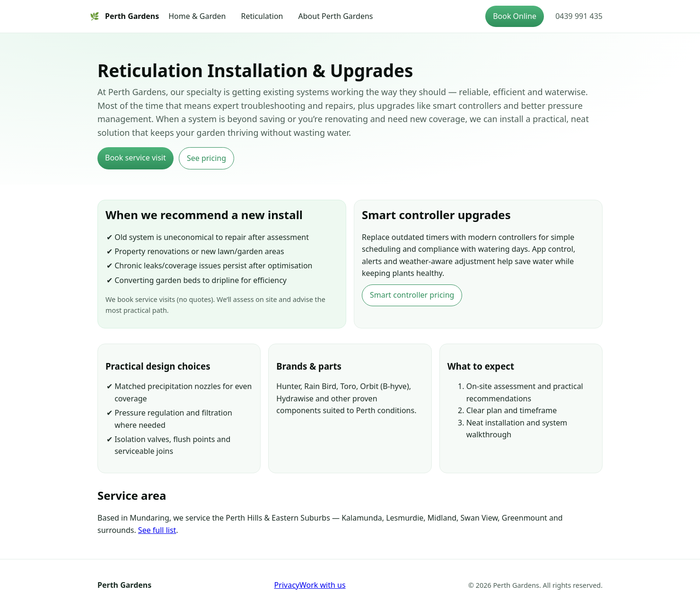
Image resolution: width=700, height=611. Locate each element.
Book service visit (136, 158)
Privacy (287, 585)
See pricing (206, 158)
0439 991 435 (579, 16)
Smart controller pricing (412, 295)
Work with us (323, 585)
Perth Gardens (124, 17)
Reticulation (262, 16)
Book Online (515, 16)
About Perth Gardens (336, 16)
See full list (157, 530)
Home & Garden (197, 16)
